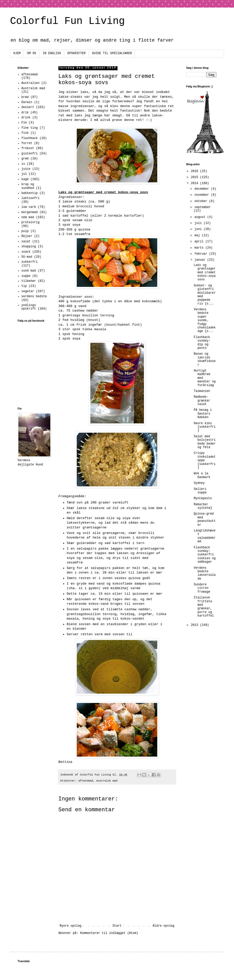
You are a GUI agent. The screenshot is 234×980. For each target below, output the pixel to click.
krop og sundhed (28, 186)
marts (200, 248)
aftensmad (86, 781)
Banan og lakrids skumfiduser (205, 359)
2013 (196, 625)
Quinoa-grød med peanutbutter (205, 519)
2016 (196, 171)
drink (26, 118)
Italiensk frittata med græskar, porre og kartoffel (204, 607)
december (203, 189)
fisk (25, 133)
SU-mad (27, 257)
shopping (29, 247)
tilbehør (29, 281)
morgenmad (30, 212)
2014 (196, 183)
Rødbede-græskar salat (202, 401)
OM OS (32, 53)
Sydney (199, 483)
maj (198, 235)
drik (25, 113)
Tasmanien (202, 391)
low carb (29, 207)
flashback (30, 138)
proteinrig (30, 222)
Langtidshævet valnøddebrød (205, 536)
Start (117, 926)
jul (24, 174)
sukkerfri (30, 262)
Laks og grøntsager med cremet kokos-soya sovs (205, 273)
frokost (28, 148)
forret (27, 143)
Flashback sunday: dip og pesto (202, 343)
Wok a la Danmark (202, 475)
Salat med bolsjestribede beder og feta (205, 442)
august (201, 217)
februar (202, 254)
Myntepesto (203, 498)
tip (24, 286)
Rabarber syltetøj (203, 506)
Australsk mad (107, 781)
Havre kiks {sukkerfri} (205, 427)
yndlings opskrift (29, 307)
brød (25, 97)
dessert (28, 107)
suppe (26, 276)
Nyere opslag (70, 926)
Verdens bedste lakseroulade (205, 573)
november (203, 195)
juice (26, 169)
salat (26, 242)
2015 (196, 177)
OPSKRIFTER (76, 53)
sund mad (29, 271)
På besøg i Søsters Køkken (203, 414)
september (203, 207)
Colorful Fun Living (67, 21)
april (200, 242)
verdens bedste (34, 296)
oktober (202, 201)
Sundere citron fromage (202, 588)
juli (199, 223)
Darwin (27, 102)
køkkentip (30, 193)
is (23, 164)
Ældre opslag (164, 926)
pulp (25, 231)
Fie (24, 123)
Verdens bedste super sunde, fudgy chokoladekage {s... (205, 320)
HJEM (17, 53)
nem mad (28, 217)
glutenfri (30, 154)
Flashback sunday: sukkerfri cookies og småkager (205, 555)
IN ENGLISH (52, 53)
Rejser (27, 236)
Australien (30, 83)
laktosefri (30, 198)
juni (199, 229)
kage (25, 179)
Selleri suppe (200, 491)
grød (25, 159)
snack (26, 252)
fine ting (30, 128)
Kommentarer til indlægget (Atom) (109, 933)
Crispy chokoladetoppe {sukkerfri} (205, 460)
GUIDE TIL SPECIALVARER (112, 53)
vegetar (28, 291)
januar (201, 260)
